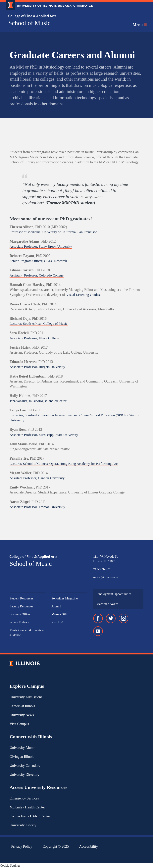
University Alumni (23, 748)
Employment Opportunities (114, 594)
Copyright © (56, 846)
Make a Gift (59, 614)
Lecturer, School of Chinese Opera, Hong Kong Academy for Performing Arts (66, 464)
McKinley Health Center (27, 807)
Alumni (56, 606)
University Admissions (26, 697)
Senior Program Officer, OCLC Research (39, 261)
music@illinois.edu (106, 577)
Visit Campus (19, 724)
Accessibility (88, 846)
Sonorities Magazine (65, 598)
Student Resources (21, 598)
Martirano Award (107, 604)
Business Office (20, 614)
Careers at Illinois (22, 706)
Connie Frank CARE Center (30, 816)
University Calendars (25, 766)
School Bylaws (19, 622)
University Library (23, 825)
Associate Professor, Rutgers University (38, 367)
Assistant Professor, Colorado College (37, 275)
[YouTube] (98, 631)
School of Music (29, 23)
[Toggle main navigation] (140, 25)
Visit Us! (57, 622)
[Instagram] (124, 618)
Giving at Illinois (22, 757)
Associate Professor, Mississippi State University (45, 435)
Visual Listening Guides (84, 295)
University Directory (24, 775)
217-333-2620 (102, 569)
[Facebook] (98, 618)
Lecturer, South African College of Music (40, 324)
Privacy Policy (22, 846)
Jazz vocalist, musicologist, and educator (39, 401)
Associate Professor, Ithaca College (35, 338)
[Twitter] (111, 618)
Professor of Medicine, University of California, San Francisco (55, 232)
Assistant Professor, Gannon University (38, 478)
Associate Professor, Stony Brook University (42, 246)
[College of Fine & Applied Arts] (48, 16)
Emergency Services (24, 798)
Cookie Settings (10, 866)
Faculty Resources (21, 606)
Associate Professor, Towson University (38, 507)
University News (22, 715)
